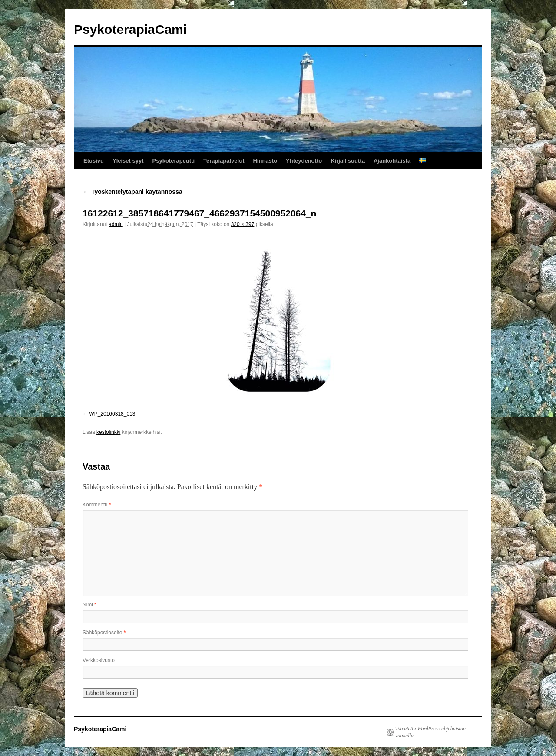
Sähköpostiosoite (104, 633)
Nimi (89, 605)
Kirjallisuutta (348, 161)
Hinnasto (265, 161)
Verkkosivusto (99, 660)
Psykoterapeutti (174, 161)
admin (116, 224)
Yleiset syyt (128, 161)
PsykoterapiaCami (130, 29)
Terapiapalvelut (224, 161)
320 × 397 (243, 224)
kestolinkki (108, 432)
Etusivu (94, 161)
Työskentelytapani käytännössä (132, 192)
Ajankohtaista (392, 161)
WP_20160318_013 (112, 414)
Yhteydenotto (304, 161)
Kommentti (97, 505)
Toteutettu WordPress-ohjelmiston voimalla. (430, 732)
